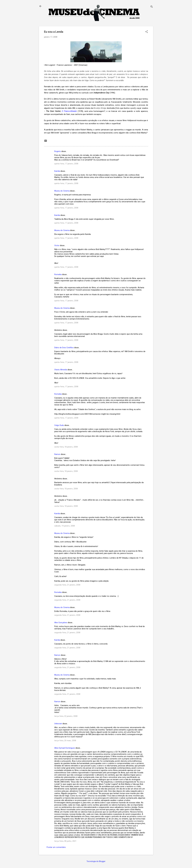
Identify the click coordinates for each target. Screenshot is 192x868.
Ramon (57, 454)
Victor (57, 245)
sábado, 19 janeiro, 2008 (65, 526)
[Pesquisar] (152, 7)
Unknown (58, 724)
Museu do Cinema (62, 191)
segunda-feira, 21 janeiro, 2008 (67, 585)
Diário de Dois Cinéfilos (64, 348)
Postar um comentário (56, 847)
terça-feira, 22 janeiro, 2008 (66, 716)
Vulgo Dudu (59, 425)
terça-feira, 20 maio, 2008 (65, 741)
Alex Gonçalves (61, 623)
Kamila (57, 171)
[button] (147, 32)
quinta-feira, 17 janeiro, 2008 (66, 164)
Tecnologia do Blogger (96, 861)
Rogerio (58, 151)
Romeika (58, 274)
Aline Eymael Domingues (65, 748)
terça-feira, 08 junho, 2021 (65, 841)
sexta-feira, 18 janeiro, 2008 (66, 447)
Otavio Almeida (61, 370)
